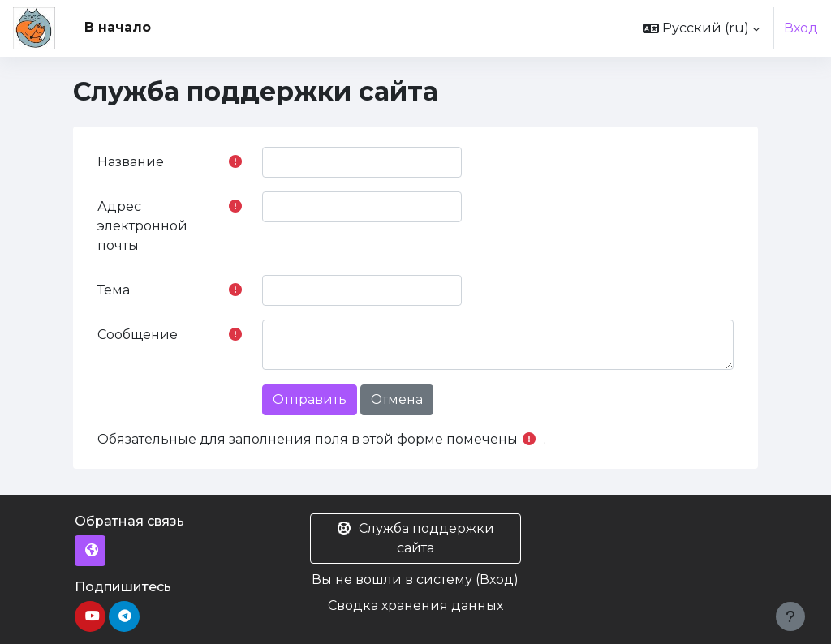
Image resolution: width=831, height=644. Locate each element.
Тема (114, 290)
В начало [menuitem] (118, 27)
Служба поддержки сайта (415, 538)
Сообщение (138, 335)
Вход (801, 28)
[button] (701, 28)
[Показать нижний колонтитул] (790, 616)
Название (131, 162)
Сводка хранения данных (415, 605)
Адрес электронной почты (142, 226)
